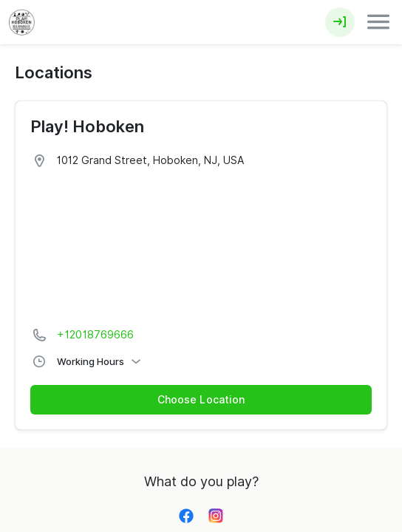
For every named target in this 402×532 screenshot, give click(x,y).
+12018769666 (95, 335)
